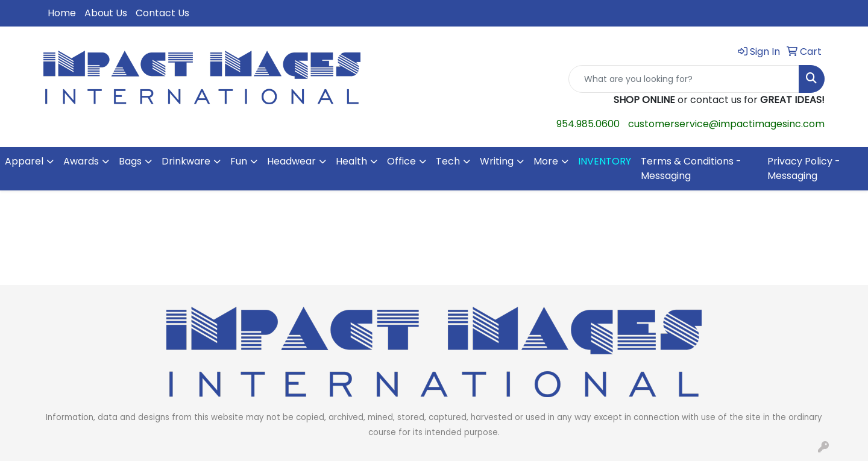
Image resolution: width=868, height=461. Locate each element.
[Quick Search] (684, 79)
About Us (106, 13)
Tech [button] (448, 161)
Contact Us (162, 13)
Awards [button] (81, 161)
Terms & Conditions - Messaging (691, 168)
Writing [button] (497, 161)
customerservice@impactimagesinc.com (726, 124)
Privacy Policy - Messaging (804, 168)
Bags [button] (130, 161)
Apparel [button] (24, 161)
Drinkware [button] (186, 161)
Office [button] (401, 161)
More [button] (546, 161)
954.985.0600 (588, 124)
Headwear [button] (291, 161)
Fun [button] (239, 161)
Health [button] (351, 161)
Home (62, 13)
